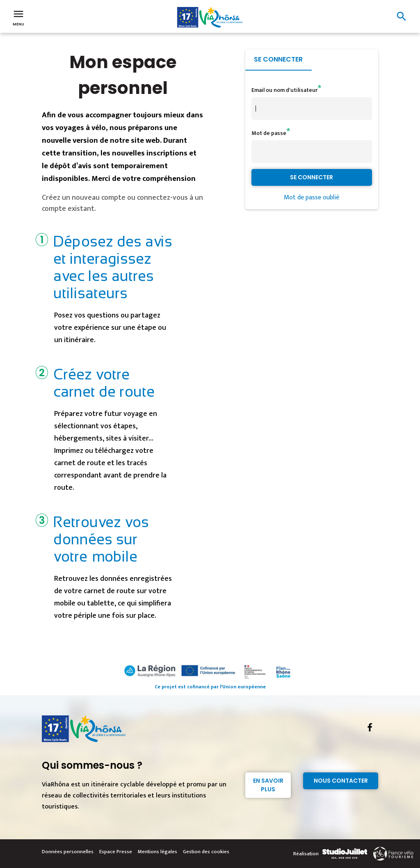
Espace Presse (116, 852)
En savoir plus (268, 785)
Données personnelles (68, 852)
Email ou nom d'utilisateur (284, 90)
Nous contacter (341, 781)
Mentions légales (157, 852)
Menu (18, 17)
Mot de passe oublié (312, 198)
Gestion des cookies (206, 852)
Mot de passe (269, 133)
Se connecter (278, 59)
